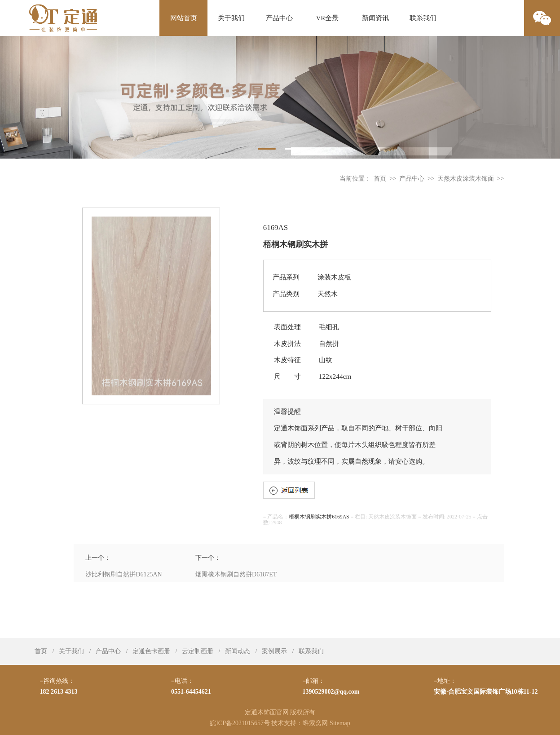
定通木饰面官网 (267, 712)
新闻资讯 (375, 18)
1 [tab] (267, 149)
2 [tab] (294, 149)
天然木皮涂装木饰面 (466, 179)
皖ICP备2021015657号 (240, 723)
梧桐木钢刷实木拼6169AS (319, 517)
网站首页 (184, 18)
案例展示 (274, 651)
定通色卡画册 (151, 651)
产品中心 (279, 18)
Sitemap (340, 723)
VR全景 (328, 18)
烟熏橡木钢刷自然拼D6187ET (236, 574)
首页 (380, 179)
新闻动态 (238, 651)
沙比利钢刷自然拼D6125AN (123, 574)
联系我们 (423, 18)
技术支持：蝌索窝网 (300, 723)
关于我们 (231, 18)
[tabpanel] (280, 97)
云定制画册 (198, 651)
